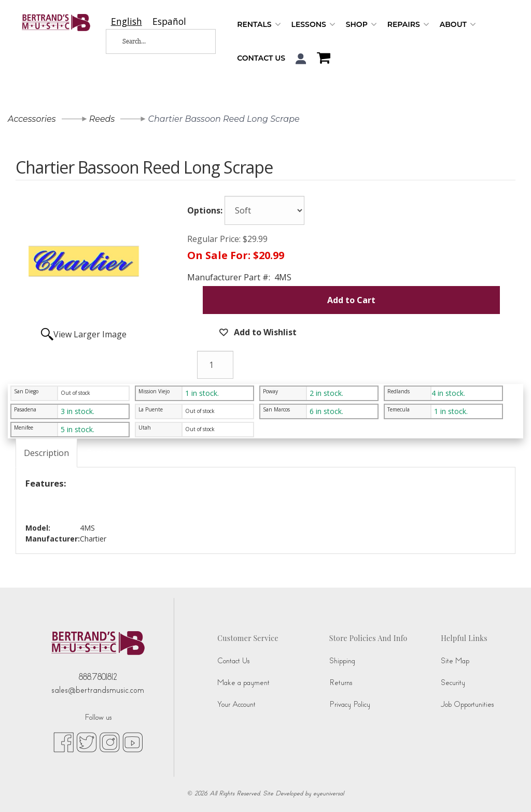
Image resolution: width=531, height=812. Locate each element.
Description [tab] (46, 453)
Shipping (342, 661)
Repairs (408, 25)
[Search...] (153, 41)
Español (169, 22)
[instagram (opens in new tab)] (110, 742)
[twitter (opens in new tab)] (87, 742)
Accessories (32, 119)
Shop (361, 25)
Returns (341, 683)
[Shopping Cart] (321, 59)
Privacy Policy (350, 704)
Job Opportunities (467, 704)
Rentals (259, 25)
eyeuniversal (329, 793)
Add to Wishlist (264, 332)
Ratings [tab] (101, 453)
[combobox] (127, 22)
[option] (169, 22)
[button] (301, 59)
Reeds (102, 119)
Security (453, 683)
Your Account (236, 704)
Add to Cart (351, 300)
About (458, 25)
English (127, 22)
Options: (205, 210)
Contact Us (261, 58)
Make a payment (243, 683)
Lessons (313, 25)
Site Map (455, 661)
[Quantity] (215, 365)
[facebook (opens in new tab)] (64, 742)
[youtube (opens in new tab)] (132, 742)
